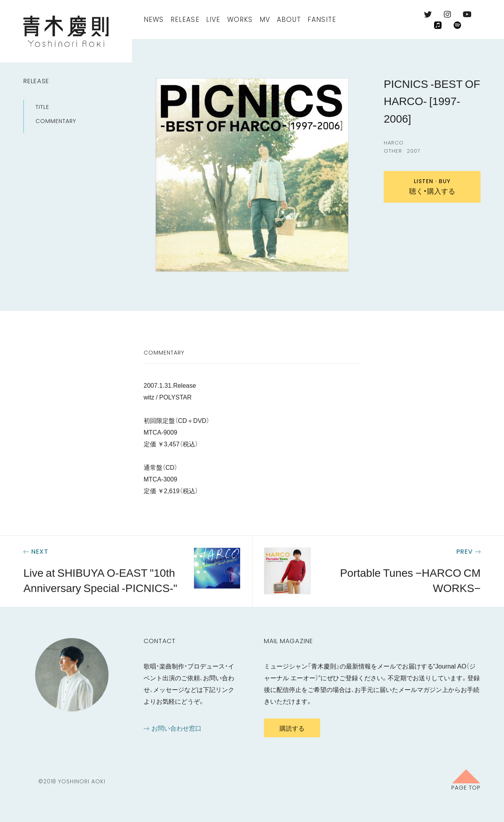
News (154, 20)
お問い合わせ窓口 (176, 728)
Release (185, 20)
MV (265, 20)
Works (240, 20)
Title (42, 107)
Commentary (56, 121)
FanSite (322, 20)
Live (213, 20)
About (289, 20)
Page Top (466, 787)
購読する (292, 728)
